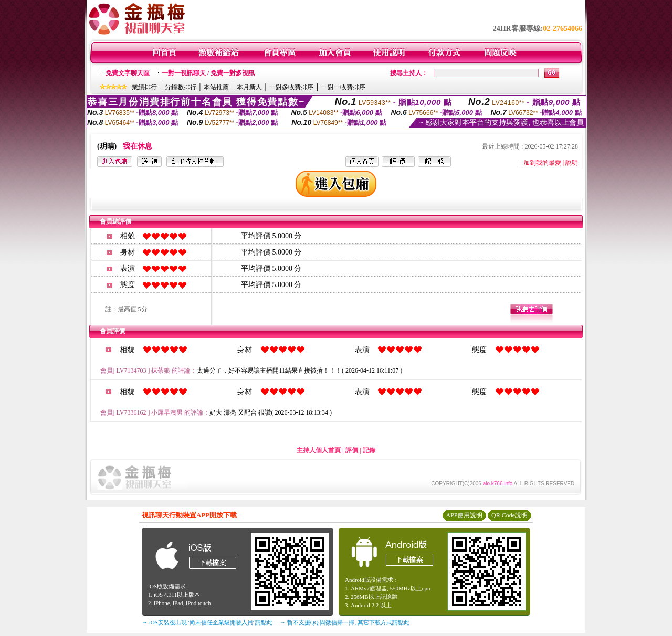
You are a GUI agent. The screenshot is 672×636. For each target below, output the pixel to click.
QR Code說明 (510, 515)
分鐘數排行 (181, 87)
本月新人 (249, 87)
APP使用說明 (464, 515)
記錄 (369, 450)
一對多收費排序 (291, 87)
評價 (352, 450)
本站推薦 (216, 87)
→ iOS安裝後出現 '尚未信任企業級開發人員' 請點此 (207, 622)
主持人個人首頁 (319, 450)
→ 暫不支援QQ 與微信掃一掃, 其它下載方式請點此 (345, 622)
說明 (572, 163)
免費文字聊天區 (128, 73)
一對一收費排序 (343, 87)
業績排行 (144, 87)
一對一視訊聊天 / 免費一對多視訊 (208, 73)
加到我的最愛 (542, 163)
